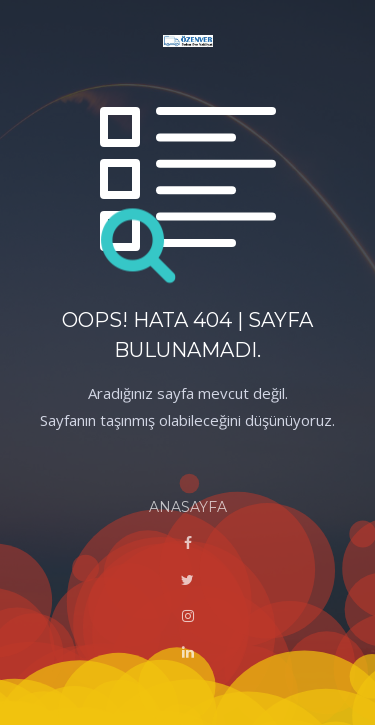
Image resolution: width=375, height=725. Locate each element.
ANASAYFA (188, 507)
